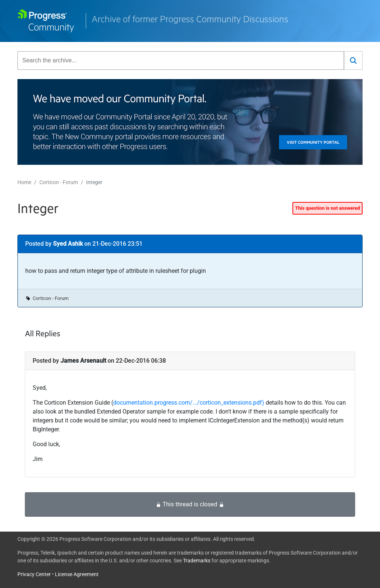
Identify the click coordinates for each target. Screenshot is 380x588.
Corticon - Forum (59, 182)
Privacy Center (34, 574)
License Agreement (77, 574)
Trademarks (197, 561)
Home (24, 182)
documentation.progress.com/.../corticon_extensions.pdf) (189, 403)
